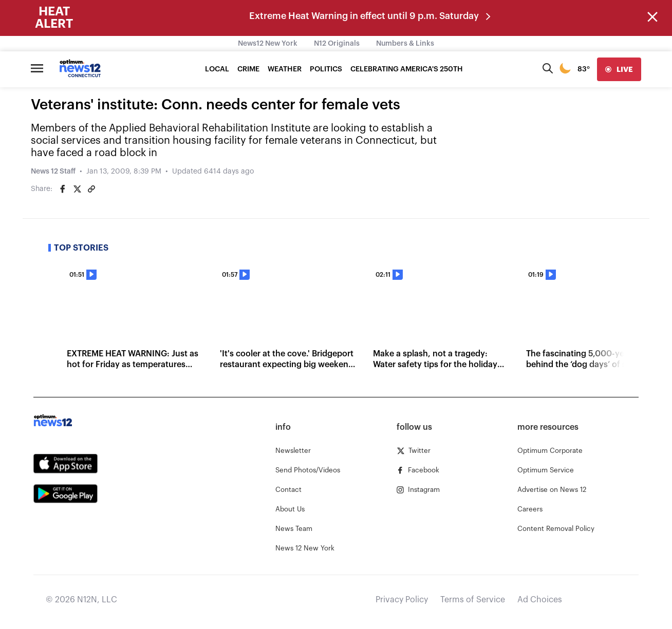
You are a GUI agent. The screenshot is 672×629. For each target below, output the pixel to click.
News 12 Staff (53, 171)
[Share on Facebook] (63, 189)
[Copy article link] (91, 189)
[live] (619, 69)
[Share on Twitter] (77, 189)
